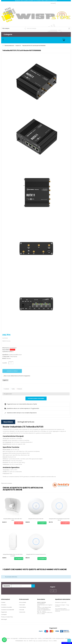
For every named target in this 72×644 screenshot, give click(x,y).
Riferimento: (6, 348)
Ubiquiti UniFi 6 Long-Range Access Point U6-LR (59, 519)
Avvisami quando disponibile (36, 398)
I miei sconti (22, 612)
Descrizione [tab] (8, 422)
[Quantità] (11, 363)
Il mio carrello (23, 602)
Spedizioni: (5, 355)
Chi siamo (4, 605)
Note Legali (4, 619)
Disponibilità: (6, 350)
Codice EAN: (6, 357)
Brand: (4, 358)
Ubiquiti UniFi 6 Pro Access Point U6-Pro (36, 554)
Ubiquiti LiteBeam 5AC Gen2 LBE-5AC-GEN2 (13, 519)
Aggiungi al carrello (12, 371)
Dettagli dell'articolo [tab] (26, 422)
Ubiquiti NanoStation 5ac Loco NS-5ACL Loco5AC (13, 555)
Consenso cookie (67, 643)
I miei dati (22, 610)
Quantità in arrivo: (8, 352)
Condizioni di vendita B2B (8, 610)
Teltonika (9, 358)
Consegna (4, 614)
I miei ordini (22, 605)
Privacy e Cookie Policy (7, 617)
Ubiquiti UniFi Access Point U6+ (36, 519)
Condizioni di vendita (6, 607)
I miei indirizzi (22, 607)
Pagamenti (4, 612)
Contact (3, 602)
